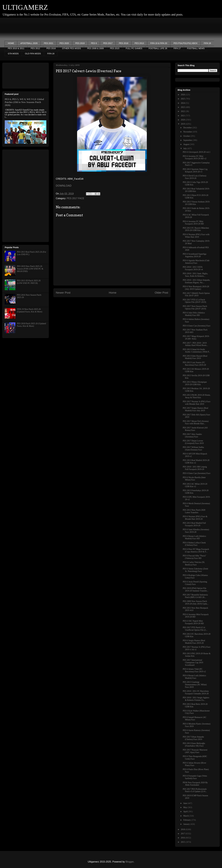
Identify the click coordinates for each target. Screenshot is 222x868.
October (187, 136)
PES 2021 (48, 43)
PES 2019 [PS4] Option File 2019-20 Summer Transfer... (196, 590)
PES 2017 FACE (75, 198)
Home (113, 293)
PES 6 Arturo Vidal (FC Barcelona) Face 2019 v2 (194, 670)
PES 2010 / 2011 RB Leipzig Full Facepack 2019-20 (195, 468)
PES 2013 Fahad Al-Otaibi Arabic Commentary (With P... (197, 351)
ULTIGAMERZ (25, 7)
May (185, 807)
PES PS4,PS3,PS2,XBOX (185, 43)
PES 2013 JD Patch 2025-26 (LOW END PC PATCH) (29, 282)
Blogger (129, 862)
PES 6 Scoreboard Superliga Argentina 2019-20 (195, 255)
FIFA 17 (177, 48)
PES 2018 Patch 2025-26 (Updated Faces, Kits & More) (32, 325)
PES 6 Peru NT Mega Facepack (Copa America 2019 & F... (196, 550)
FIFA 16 (51, 54)
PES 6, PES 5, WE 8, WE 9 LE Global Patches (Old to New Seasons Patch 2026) (24, 102)
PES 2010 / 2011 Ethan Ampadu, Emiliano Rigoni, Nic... (196, 281)
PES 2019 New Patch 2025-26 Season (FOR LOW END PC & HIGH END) (30, 269)
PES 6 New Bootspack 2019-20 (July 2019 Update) (196, 288)
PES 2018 (124, 43)
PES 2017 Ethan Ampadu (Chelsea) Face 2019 (193, 738)
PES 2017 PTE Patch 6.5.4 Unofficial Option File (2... (195, 629)
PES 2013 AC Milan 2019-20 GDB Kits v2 (195, 485)
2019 (183, 124)
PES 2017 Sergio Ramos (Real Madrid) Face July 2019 (196, 409)
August (186, 144)
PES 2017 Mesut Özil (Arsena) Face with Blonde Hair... (196, 422)
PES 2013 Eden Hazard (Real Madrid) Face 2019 (195, 357)
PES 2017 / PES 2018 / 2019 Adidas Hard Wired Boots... (195, 344)
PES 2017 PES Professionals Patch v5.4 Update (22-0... (195, 790)
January (187, 824)
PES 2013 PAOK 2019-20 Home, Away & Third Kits (197, 396)
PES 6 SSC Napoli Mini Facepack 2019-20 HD (193, 622)
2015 (183, 842)
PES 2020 (64, 43)
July (185, 148)
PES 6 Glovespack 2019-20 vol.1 (197, 152)
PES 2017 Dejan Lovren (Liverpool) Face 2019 (193, 442)
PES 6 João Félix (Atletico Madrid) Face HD (194, 314)
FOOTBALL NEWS (196, 48)
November (188, 132)
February (187, 820)
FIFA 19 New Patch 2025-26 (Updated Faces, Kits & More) (30, 310)
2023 (183, 107)
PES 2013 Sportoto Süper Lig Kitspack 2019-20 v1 (195, 170)
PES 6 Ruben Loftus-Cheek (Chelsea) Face (194, 544)
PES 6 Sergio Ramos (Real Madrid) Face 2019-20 (194, 642)
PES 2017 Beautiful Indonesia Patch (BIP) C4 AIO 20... (195, 596)
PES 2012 (35, 48)
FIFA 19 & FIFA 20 (159, 43)
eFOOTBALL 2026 (29, 43)
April (186, 812)
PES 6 (94, 43)
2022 (183, 111)
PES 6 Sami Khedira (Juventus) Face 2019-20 (196, 531)
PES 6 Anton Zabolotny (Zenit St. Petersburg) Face (195, 570)
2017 (183, 834)
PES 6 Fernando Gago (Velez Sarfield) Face (195, 777)
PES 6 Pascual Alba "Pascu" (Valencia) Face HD (194, 557)
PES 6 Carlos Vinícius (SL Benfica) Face (194, 563)
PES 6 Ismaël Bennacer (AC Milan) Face (195, 719)
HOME (11, 43)
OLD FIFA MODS (33, 54)
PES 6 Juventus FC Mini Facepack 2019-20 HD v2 (195, 157)
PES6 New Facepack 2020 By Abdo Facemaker (195, 784)
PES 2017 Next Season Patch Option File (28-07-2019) (195, 307)
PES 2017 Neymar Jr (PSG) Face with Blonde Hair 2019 (197, 403)
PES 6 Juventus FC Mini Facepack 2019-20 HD (193, 223)
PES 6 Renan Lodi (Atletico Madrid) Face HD (194, 537)
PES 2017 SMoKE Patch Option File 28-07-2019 (196, 294)
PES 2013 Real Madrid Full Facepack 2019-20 (194, 524)
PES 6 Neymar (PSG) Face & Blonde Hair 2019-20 (195, 518)
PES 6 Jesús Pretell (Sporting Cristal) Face (195, 583)
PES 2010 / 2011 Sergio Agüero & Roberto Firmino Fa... (196, 699)
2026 (183, 95)
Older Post (161, 293)
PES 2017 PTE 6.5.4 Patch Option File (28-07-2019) (194, 301)
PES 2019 (80, 43)
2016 (183, 838)
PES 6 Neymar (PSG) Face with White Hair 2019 (196, 236)
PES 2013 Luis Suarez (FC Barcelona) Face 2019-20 (194, 364)
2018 (183, 829)
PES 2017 (108, 43)
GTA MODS (13, 54)
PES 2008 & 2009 (95, 48)
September (188, 140)
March (186, 816)
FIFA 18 (207, 43)
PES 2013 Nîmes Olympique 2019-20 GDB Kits (195, 383)
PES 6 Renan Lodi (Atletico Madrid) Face (194, 677)
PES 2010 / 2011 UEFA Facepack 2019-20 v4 (193, 268)
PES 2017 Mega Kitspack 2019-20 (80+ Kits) (196, 338)
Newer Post (63, 293)
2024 (183, 103)
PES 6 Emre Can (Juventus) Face (197, 326)
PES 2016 (51, 48)
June (185, 803)
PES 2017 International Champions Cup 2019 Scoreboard (193, 663)
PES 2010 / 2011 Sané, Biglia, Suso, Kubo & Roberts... (195, 275)
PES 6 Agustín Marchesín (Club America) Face (196, 262)
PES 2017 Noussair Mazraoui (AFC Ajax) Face (195, 751)
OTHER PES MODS (71, 48)
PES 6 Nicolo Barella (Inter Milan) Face (194, 479)
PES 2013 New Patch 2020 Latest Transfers (194, 511)
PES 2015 (115, 48)
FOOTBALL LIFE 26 (158, 48)
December (188, 128)
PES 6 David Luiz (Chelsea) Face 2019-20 (195, 177)
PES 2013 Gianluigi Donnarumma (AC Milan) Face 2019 (195, 685)
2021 (183, 116)
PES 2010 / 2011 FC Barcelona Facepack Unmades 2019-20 (196, 692)
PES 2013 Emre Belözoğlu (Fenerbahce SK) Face (194, 745)
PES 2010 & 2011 (16, 48)
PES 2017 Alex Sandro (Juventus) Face (192, 435)
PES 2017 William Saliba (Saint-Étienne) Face (193, 449)
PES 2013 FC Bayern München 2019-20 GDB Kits (196, 229)
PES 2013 (139, 43)
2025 (183, 99)
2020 (183, 120)
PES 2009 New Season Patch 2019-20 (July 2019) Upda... (196, 603)
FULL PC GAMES (134, 48)
